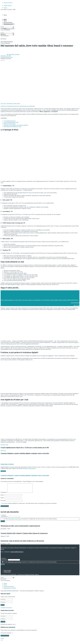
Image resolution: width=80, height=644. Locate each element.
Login (5, 8)
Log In (14, 624)
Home (5, 15)
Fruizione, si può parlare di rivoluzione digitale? (16, 125)
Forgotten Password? (6, 608)
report (3, 114)
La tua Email (4, 517)
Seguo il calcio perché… (10, 124)
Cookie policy (8, 5)
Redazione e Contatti (9, 29)
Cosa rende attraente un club (11, 122)
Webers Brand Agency (30, 468)
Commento (4, 492)
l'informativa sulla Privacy (15, 519)
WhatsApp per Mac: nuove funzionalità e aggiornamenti (20, 526)
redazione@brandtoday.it (17, 552)
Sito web (3, 501)
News (5, 21)
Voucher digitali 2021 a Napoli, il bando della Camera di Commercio (24, 533)
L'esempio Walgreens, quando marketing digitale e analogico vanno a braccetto (25, 475)
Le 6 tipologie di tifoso (10, 121)
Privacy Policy (8, 3)
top (12, 57)
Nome (3, 495)
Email (2, 498)
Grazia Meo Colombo (14, 54)
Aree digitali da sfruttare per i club (12, 127)
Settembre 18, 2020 (6, 56)
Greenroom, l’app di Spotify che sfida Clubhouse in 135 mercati (22, 541)
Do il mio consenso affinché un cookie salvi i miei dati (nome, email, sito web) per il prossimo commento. (30, 503)
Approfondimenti (8, 22)
